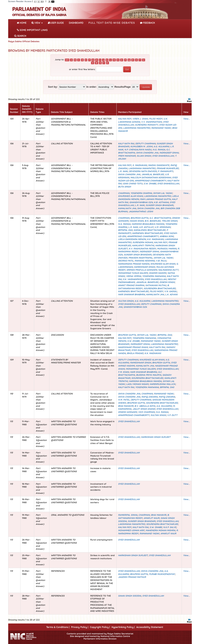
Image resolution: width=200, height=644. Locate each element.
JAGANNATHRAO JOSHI (141, 211)
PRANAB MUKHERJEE (168, 168)
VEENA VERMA (133, 276)
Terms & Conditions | (58, 627)
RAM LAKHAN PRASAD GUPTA (155, 199)
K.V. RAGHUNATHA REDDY (142, 249)
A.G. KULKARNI (161, 146)
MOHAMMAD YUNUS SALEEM (133, 273)
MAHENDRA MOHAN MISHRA (160, 530)
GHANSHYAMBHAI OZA (141, 202)
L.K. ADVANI (171, 294)
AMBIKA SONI (167, 236)
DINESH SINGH (167, 282)
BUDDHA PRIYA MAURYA (149, 375)
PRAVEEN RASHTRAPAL (141, 258)
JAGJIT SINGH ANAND (144, 409)
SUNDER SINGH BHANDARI (159, 205)
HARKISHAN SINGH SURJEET (156, 437)
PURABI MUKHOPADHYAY (162, 574)
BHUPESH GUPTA (139, 218)
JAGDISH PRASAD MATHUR (132, 577)
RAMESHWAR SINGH (141, 363)
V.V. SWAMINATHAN (151, 122)
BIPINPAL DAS (125, 230)
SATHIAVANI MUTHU (156, 285)
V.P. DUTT (172, 415)
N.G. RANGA (159, 150)
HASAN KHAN (137, 221)
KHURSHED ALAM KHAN (131, 196)
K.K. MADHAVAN (155, 239)
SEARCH (20, 36)
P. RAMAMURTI (165, 171)
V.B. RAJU (161, 261)
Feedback (147, 23)
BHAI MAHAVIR (126, 406)
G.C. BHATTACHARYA (160, 218)
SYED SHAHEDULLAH (163, 156)
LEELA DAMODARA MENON (132, 239)
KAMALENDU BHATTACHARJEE (149, 230)
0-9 (67, 60)
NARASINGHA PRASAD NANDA (134, 264)
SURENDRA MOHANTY (146, 125)
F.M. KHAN (124, 372)
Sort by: (53, 87)
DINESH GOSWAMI (128, 412)
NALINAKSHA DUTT (168, 270)
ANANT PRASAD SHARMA (131, 285)
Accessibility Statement (150, 627)
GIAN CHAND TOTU (133, 184)
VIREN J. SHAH (140, 119)
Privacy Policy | (80, 627)
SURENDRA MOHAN (143, 242)
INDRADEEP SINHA (169, 153)
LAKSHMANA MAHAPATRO (137, 128)
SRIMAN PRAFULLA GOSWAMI (142, 270)
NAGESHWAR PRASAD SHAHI (133, 347)
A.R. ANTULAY (146, 227)
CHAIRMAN (124, 193)
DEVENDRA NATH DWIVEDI (143, 171)
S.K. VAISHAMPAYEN (133, 279)
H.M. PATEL (124, 400)
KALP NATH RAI (126, 144)
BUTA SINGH (125, 187)
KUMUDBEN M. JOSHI (142, 146)
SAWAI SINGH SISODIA (130, 596)
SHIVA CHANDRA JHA (147, 153)
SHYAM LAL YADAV (163, 193)
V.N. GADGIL (171, 291)
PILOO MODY (156, 119)
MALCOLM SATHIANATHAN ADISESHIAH (151, 178)
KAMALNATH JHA (127, 208)
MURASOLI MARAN (167, 249)
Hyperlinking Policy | (123, 627)
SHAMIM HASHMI (158, 273)
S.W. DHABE (150, 184)
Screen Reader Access (20, 1)
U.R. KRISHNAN (163, 227)
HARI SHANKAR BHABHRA (132, 294)
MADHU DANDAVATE (159, 165)
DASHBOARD (76, 23)
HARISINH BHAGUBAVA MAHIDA (148, 224)
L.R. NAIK (123, 171)
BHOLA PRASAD (135, 353)
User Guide (56, 23)
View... (187, 119)
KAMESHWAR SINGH (144, 267)
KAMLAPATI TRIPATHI (143, 245)
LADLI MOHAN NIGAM (137, 384)
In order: (92, 87)
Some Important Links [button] (32, 30)
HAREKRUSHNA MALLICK (162, 384)
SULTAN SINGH (126, 301)
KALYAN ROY (125, 119)
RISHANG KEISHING (145, 261)
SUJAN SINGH (144, 156)
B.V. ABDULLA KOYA (145, 406)
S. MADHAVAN (140, 165)
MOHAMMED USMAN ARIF (131, 530)
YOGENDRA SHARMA (141, 193)
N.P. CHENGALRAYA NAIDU (138, 150)
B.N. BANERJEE (153, 221)
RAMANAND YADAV (161, 128)
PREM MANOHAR (127, 156)
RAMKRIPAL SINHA (128, 515)
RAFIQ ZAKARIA (149, 397)
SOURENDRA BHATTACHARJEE (160, 288)
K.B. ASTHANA (161, 202)
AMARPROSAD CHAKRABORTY (150, 181)
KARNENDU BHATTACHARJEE (147, 233)
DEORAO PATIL (126, 261)
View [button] (37, 23)
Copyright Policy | (100, 627)
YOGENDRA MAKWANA (154, 276)
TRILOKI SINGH (170, 221)
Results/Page (123, 87)
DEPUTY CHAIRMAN (145, 144)
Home (22, 22)
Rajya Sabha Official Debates (24, 41)
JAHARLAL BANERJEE (153, 174)
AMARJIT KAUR (152, 518)
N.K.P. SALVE (170, 527)
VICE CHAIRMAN (146, 412)
